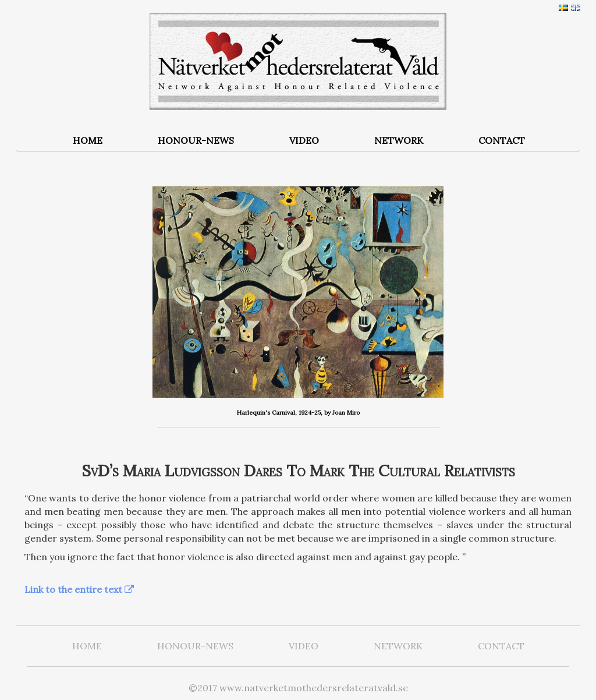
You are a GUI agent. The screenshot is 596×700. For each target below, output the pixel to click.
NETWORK (399, 140)
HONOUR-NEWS (196, 140)
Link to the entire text (73, 589)
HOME (88, 140)
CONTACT (502, 140)
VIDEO (304, 140)
